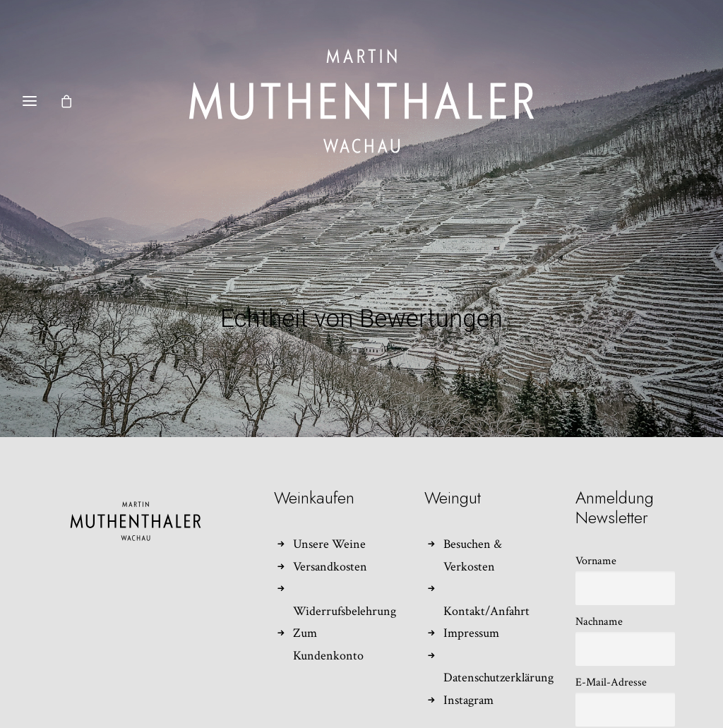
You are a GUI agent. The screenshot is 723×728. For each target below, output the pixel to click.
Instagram (468, 683)
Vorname (596, 544)
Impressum (471, 617)
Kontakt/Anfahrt (486, 594)
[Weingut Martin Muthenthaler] (361, 101)
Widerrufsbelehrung (345, 594)
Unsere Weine (329, 528)
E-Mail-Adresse (611, 666)
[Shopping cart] (73, 101)
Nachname (599, 605)
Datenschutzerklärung (498, 661)
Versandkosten (330, 550)
